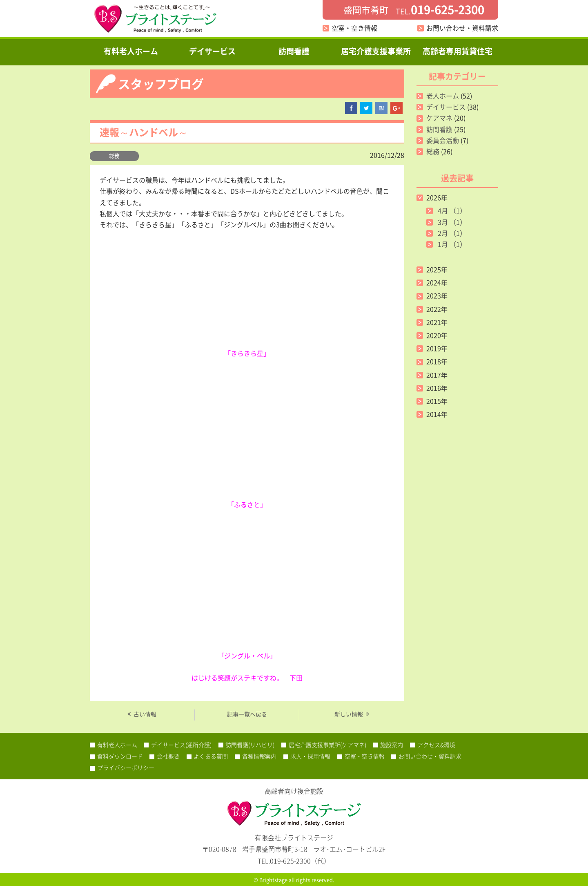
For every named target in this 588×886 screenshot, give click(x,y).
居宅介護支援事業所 (376, 51)
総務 (114, 155)
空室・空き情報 (354, 28)
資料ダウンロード (120, 756)
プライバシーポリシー (126, 767)
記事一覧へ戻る (247, 714)
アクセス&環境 (436, 745)
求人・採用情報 (310, 756)
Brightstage (273, 880)
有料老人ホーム (131, 51)
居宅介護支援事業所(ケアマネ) (327, 745)
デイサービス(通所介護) (181, 745)
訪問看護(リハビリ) (250, 745)
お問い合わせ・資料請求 (462, 28)
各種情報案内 (259, 756)
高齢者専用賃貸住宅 (458, 51)
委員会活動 (443, 140)
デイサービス (212, 51)
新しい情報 (349, 714)
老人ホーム (443, 96)
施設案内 (392, 745)
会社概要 (168, 756)
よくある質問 (211, 756)
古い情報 (145, 714)
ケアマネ (439, 118)
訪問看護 (294, 51)
